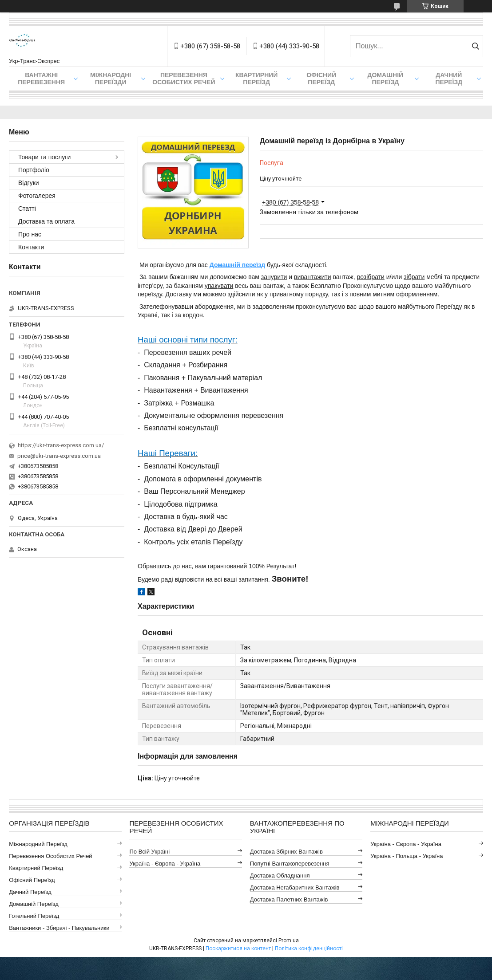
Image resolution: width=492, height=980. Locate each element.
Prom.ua (289, 941)
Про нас (30, 234)
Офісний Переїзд (32, 880)
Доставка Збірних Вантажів (286, 852)
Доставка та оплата (46, 221)
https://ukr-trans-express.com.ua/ (61, 445)
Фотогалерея (37, 196)
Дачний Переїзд (449, 79)
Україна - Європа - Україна (165, 864)
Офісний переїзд (321, 79)
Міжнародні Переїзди (111, 79)
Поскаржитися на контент (238, 949)
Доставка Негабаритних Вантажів (295, 888)
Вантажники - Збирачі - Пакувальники (59, 928)
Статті (27, 209)
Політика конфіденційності (309, 949)
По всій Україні (149, 852)
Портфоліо (34, 170)
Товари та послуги (44, 157)
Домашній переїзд (237, 265)
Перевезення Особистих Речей (184, 79)
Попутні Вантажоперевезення (290, 864)
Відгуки (29, 183)
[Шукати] (475, 46)
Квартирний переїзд (256, 79)
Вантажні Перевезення (41, 79)
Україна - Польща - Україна (407, 856)
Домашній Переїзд (385, 79)
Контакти (31, 247)
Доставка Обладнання (280, 876)
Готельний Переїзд (34, 916)
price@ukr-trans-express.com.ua (59, 456)
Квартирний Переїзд (36, 868)
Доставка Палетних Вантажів (289, 899)
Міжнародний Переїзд (38, 844)
